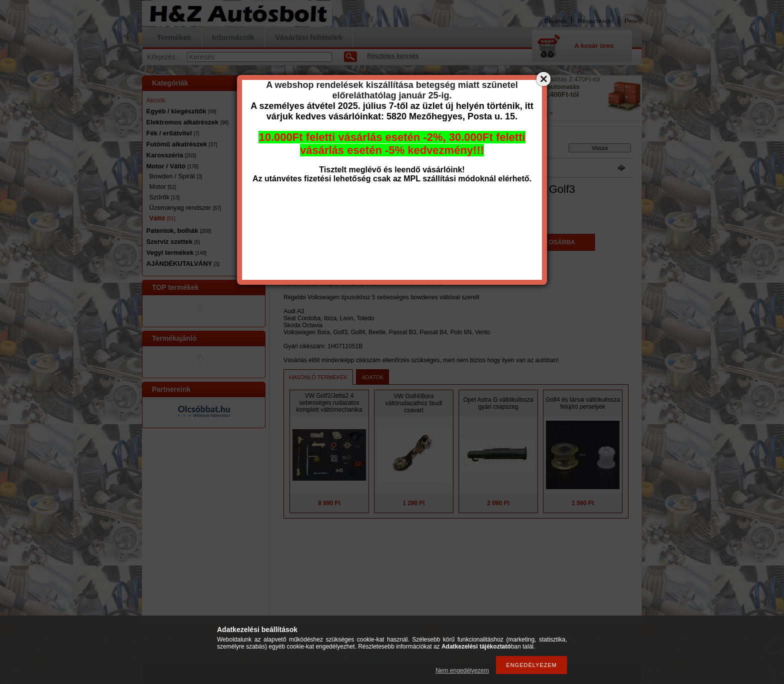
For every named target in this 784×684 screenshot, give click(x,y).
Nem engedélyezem (462, 671)
